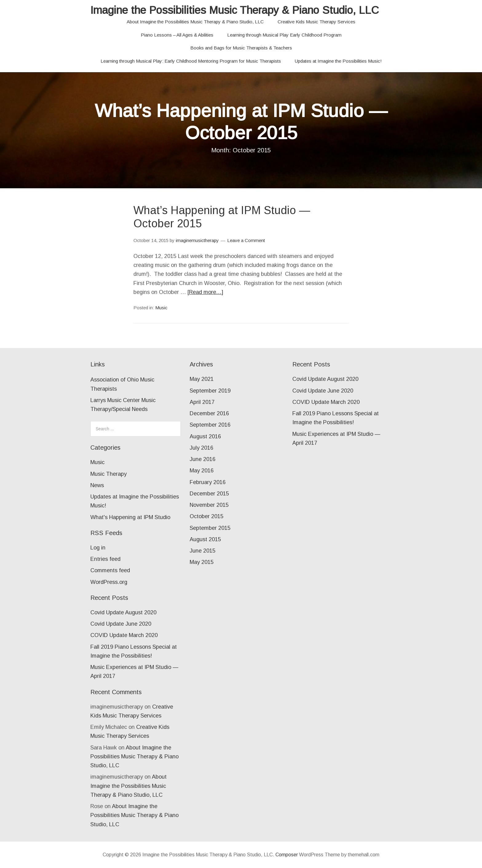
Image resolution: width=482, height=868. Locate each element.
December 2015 (209, 494)
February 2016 (208, 482)
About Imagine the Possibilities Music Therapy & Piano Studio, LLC (195, 22)
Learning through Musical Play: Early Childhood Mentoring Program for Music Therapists (191, 61)
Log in (98, 548)
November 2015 (209, 505)
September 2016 (210, 425)
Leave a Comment (246, 240)
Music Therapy (109, 474)
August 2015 (205, 539)
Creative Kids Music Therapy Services (316, 22)
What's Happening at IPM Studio (130, 517)
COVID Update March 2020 (124, 635)
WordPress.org (109, 582)
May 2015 (202, 562)
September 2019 (210, 391)
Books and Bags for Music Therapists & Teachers (241, 48)
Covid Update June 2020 (121, 624)
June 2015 (203, 551)
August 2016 (205, 436)
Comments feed (110, 570)
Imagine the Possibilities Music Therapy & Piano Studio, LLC (235, 10)
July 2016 (201, 448)
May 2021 (202, 379)
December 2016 (209, 413)
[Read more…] (205, 292)
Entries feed (105, 559)
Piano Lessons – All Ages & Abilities (177, 35)
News (97, 485)
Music (161, 308)
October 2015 (207, 516)
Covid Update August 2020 (123, 612)
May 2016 (202, 471)
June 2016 (203, 459)
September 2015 (210, 528)
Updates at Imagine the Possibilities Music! (338, 61)
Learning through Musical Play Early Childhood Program (284, 35)
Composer (287, 855)
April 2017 (202, 402)
